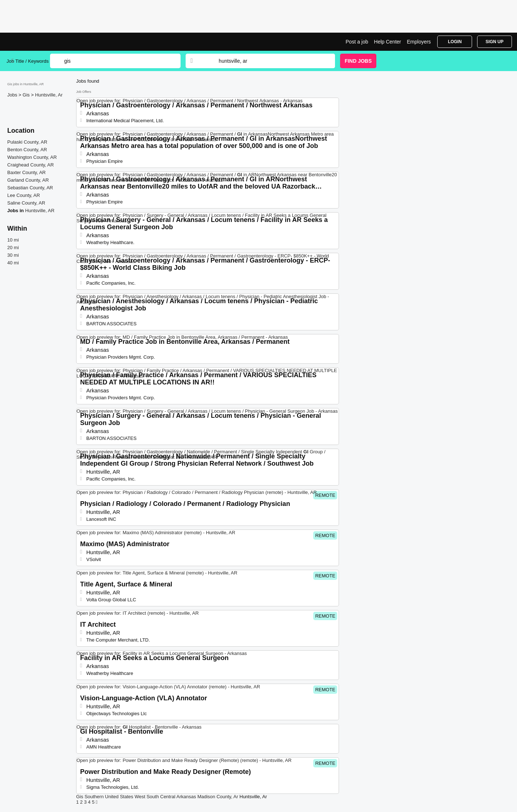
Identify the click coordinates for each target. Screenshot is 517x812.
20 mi (13, 248)
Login (455, 42)
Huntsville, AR (40, 211)
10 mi (13, 240)
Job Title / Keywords (28, 61)
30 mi (13, 255)
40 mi (13, 263)
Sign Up (494, 42)
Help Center (388, 42)
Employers (419, 42)
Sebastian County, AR (30, 188)
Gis (27, 95)
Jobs (13, 95)
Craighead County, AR (30, 165)
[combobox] (270, 61)
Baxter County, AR (26, 172)
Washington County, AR (32, 157)
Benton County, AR (27, 150)
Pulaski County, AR (27, 142)
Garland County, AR (28, 180)
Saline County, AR (26, 203)
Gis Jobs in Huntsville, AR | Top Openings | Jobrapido (34, 42)
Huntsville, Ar (49, 95)
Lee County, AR (24, 195)
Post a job (357, 42)
